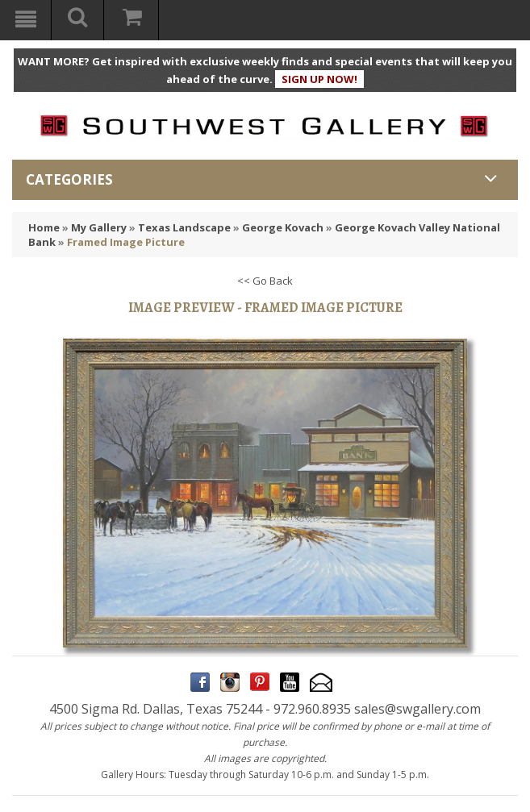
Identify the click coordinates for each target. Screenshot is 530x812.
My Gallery (99, 227)
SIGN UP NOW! (319, 79)
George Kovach (283, 227)
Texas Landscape (184, 227)
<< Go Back (265, 281)
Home (44, 227)
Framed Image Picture (126, 242)
